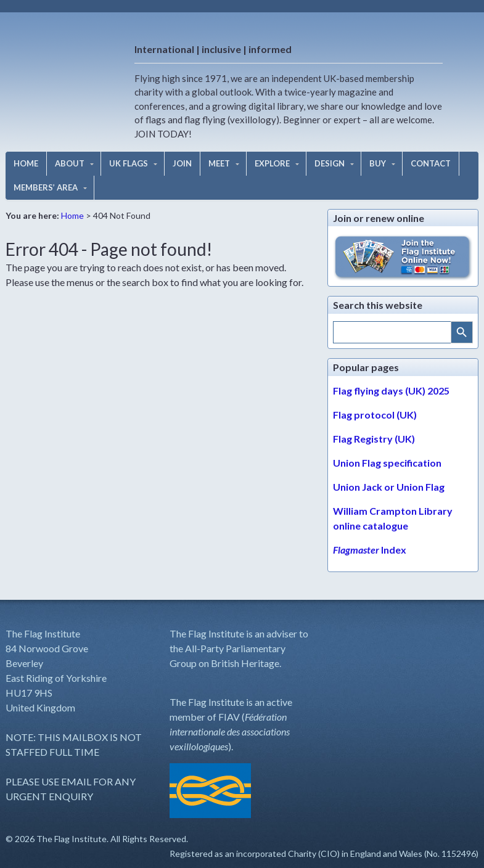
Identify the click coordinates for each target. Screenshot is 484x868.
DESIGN (330, 163)
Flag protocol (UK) (375, 415)
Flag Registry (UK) (374, 439)
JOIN (182, 163)
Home (72, 215)
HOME (26, 163)
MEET (219, 163)
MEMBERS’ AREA (46, 187)
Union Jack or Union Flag (389, 487)
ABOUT (70, 163)
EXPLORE (272, 163)
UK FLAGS (129, 163)
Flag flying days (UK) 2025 (391, 391)
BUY (378, 163)
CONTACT (431, 163)
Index (370, 550)
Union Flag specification (387, 463)
